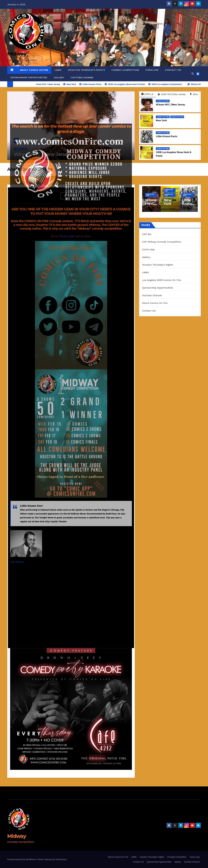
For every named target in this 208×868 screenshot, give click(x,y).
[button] (193, 74)
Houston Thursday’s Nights (87, 70)
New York (161, 121)
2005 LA (147, 94)
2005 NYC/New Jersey (172, 94)
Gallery (59, 78)
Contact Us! (173, 70)
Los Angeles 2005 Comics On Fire (161, 280)
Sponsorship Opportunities (29, 78)
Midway (17, 836)
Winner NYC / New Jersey (170, 105)
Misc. (194, 94)
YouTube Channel (82, 78)
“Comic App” (67, 41)
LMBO (58, 70)
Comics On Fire (163, 101)
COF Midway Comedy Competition (162, 242)
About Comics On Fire (34, 70)
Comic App (152, 70)
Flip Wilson (17, 366)
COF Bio (147, 234)
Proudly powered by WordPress (22, 859)
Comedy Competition (125, 70)
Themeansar (61, 859)
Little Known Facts (166, 136)
